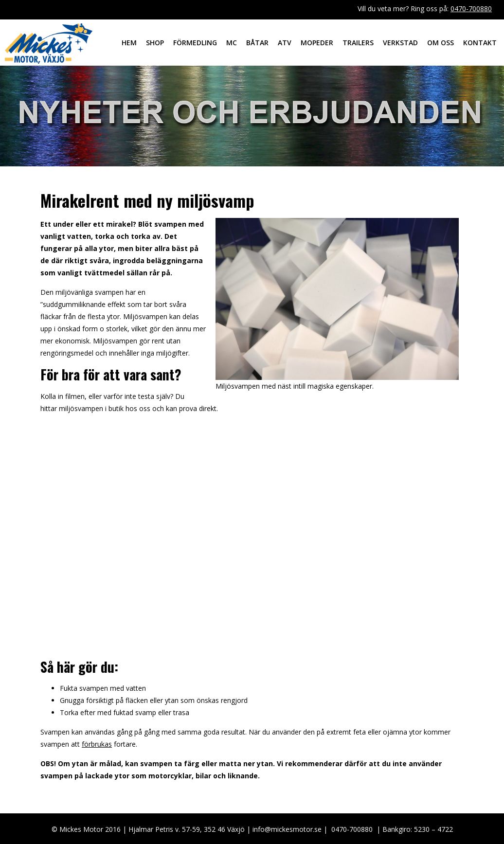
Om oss (441, 43)
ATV (285, 43)
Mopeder (317, 43)
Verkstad (400, 43)
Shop (155, 43)
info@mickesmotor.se (287, 829)
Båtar (257, 43)
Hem (129, 43)
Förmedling (195, 43)
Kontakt (480, 43)
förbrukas (97, 744)
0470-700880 (471, 9)
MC (232, 43)
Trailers (358, 43)
